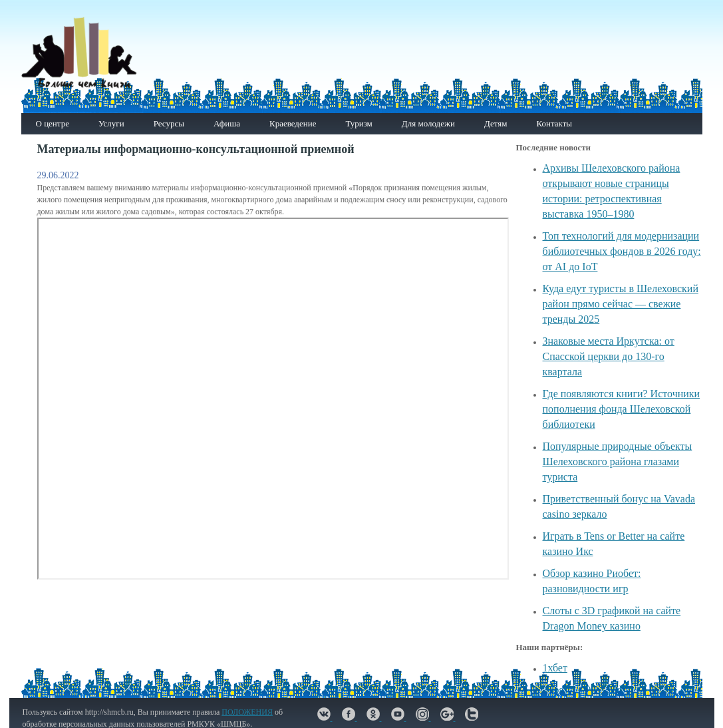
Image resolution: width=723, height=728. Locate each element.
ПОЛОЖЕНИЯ (247, 712)
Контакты (554, 123)
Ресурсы (169, 123)
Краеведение (293, 123)
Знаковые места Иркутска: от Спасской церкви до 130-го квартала (609, 356)
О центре (53, 123)
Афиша (227, 123)
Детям (496, 123)
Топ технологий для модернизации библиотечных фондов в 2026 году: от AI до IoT (622, 251)
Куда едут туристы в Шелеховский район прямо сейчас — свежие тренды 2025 (621, 304)
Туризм (359, 123)
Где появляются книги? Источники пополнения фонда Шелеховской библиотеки (622, 409)
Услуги (111, 123)
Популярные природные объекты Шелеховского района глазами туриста (618, 461)
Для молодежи (428, 123)
